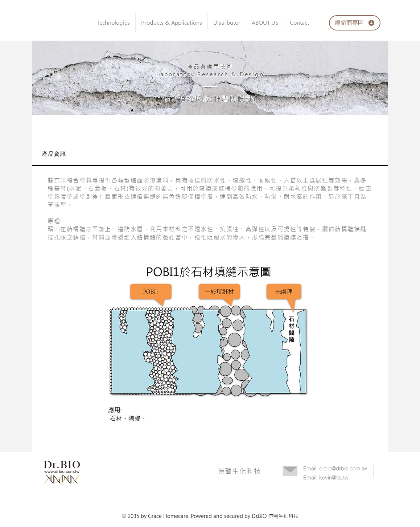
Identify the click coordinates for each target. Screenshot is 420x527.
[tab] (210, 154)
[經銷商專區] (355, 23)
